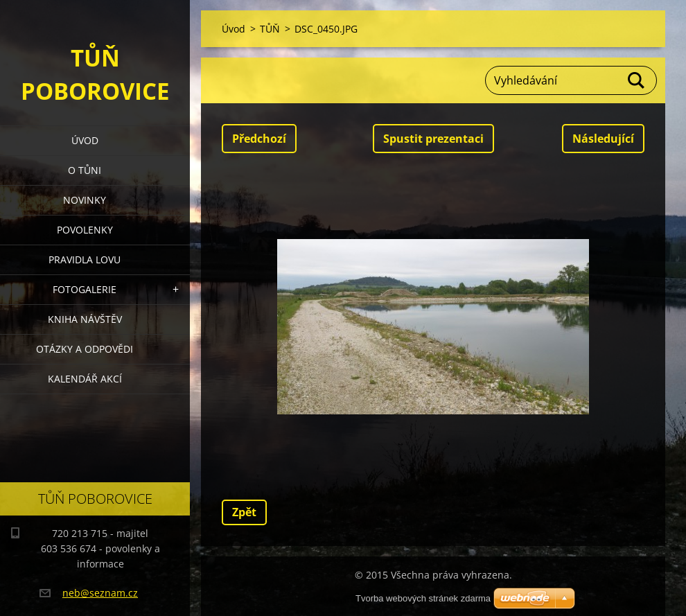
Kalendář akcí (85, 379)
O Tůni (85, 170)
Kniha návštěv (85, 319)
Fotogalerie (85, 289)
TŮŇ (270, 29)
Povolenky (85, 230)
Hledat (637, 80)
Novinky (85, 200)
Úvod (85, 140)
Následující (603, 139)
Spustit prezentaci (433, 139)
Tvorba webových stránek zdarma (423, 598)
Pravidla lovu (85, 259)
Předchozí (259, 139)
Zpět (244, 512)
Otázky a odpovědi (85, 349)
